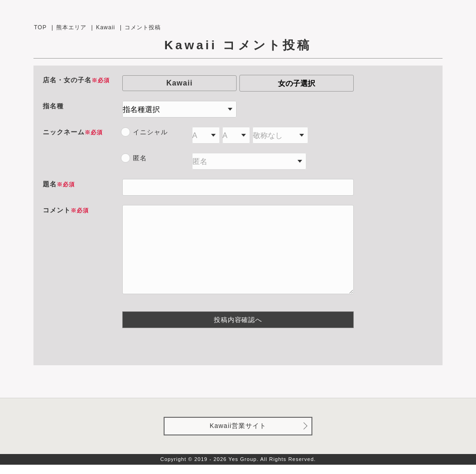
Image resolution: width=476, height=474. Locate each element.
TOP (40, 27)
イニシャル (150, 132)
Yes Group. (244, 468)
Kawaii (105, 27)
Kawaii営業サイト (238, 435)
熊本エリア (71, 27)
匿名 (140, 158)
